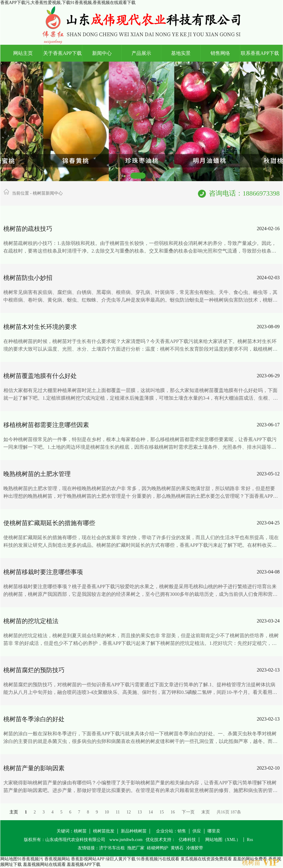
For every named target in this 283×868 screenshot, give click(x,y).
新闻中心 (102, 53)
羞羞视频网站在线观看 (44, 864)
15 (162, 812)
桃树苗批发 (104, 831)
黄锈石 (177, 848)
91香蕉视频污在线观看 (158, 859)
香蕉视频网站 (57, 859)
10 (107, 812)
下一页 (188, 812)
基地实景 (181, 53)
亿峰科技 (187, 840)
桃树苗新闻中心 (48, 193)
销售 (182, 831)
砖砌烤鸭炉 (158, 848)
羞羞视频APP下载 (84, 864)
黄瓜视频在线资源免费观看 (206, 859)
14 (151, 812)
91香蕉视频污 (30, 859)
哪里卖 (214, 831)
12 (129, 812)
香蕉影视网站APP (88, 859)
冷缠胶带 (195, 848)
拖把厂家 (136, 848)
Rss (250, 840)
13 (140, 812)
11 (118, 812)
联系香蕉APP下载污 (260, 56)
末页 (206, 812)
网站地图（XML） (223, 840)
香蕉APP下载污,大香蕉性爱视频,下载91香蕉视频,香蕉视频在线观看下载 (68, 3)
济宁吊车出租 (112, 848)
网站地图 (9, 859)
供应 (197, 831)
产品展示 (141, 53)
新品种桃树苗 (134, 831)
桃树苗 (80, 831)
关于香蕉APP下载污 (62, 56)
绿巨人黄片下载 (121, 859)
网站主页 (23, 53)
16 (173, 812)
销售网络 (220, 53)
